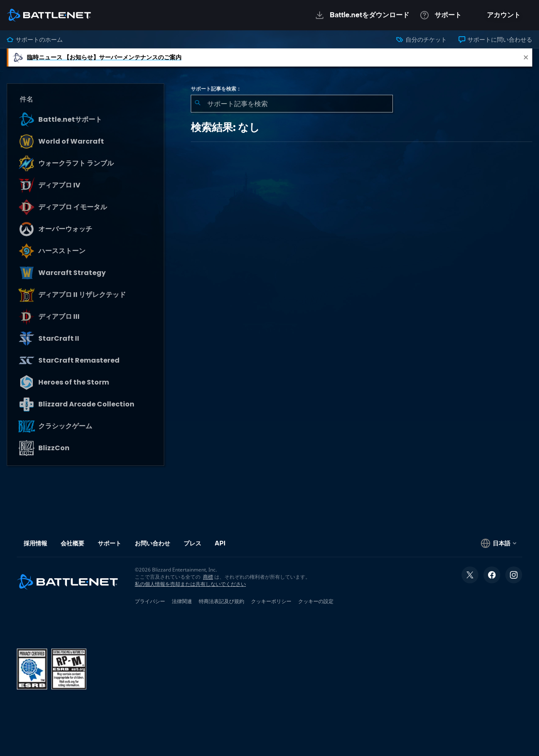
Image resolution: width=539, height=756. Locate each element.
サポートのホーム (35, 40)
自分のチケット (421, 40)
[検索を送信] (197, 104)
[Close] (526, 57)
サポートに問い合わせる (495, 40)
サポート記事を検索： (216, 89)
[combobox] (292, 104)
